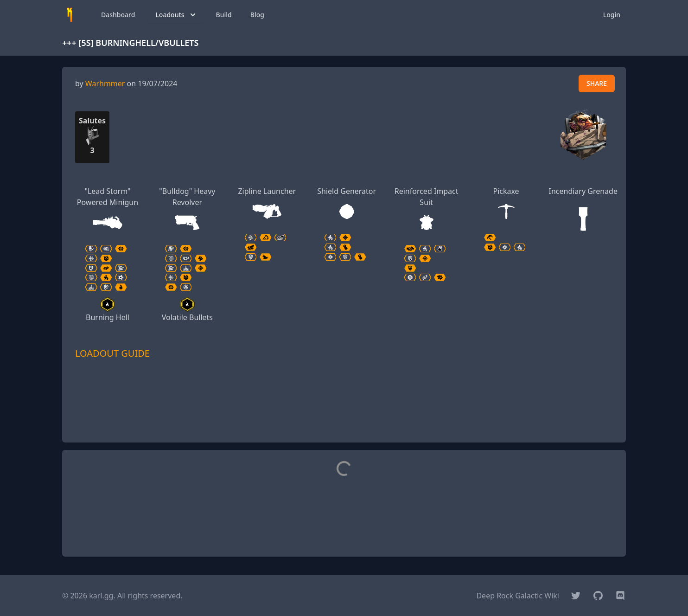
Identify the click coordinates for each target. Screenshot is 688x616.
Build (224, 15)
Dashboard (118, 15)
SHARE (597, 83)
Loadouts (176, 15)
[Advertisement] (344, 414)
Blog (257, 15)
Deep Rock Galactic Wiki (518, 596)
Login (612, 15)
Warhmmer (105, 83)
